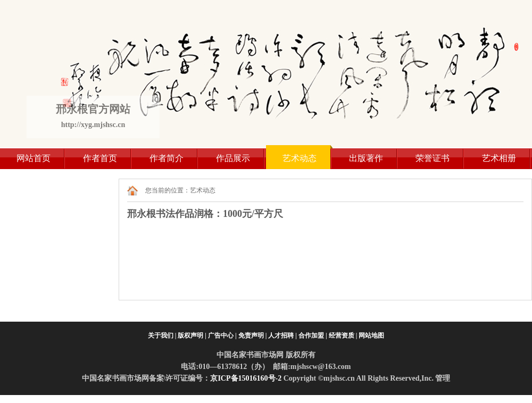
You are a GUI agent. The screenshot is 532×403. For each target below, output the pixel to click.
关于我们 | (162, 335)
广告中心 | (222, 335)
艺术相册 (499, 158)
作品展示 (233, 158)
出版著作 (366, 158)
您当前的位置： (168, 190)
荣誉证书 (433, 158)
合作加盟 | (313, 335)
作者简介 (167, 158)
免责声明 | (253, 335)
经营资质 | (343, 335)
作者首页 (100, 158)
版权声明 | (192, 335)
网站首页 (34, 158)
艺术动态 (300, 158)
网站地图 (371, 335)
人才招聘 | (282, 335)
